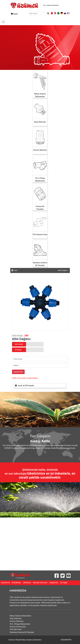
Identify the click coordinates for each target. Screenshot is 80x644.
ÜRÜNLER (27, 583)
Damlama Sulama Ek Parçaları (22, 632)
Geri (14, 270)
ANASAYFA (6, 583)
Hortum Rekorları (17, 621)
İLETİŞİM (64, 583)
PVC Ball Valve (16, 629)
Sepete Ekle (18, 372)
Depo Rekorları (16, 618)
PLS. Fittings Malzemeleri (20, 624)
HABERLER (54, 583)
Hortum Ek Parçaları (18, 627)
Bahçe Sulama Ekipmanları (21, 616)
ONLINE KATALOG (41, 583)
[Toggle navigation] (3, 22)
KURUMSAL (17, 583)
